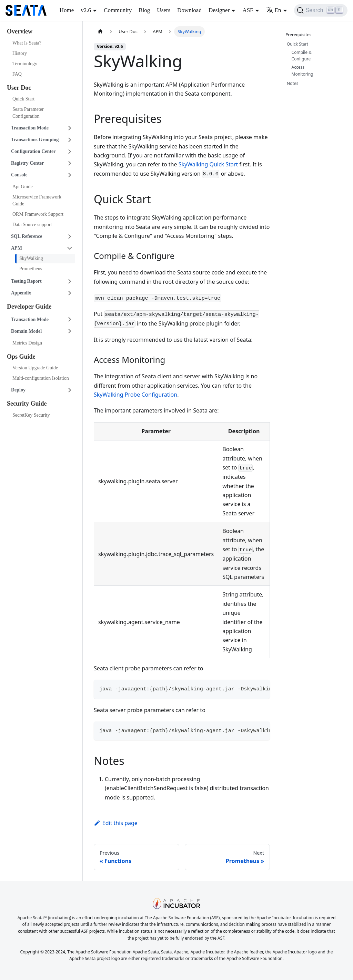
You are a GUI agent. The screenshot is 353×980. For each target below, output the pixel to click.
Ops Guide (21, 357)
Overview (20, 31)
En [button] (274, 10)
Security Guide (27, 404)
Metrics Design (27, 343)
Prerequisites (300, 35)
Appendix (21, 293)
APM (17, 248)
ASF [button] (248, 10)
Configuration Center (33, 151)
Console (19, 175)
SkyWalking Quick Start (208, 164)
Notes (293, 83)
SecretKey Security (31, 415)
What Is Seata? (27, 43)
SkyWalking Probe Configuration (135, 395)
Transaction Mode (30, 128)
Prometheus (31, 269)
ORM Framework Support (38, 214)
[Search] (321, 10)
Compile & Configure (302, 56)
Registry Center (27, 163)
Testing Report (26, 281)
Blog (144, 10)
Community (118, 10)
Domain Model (26, 331)
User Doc (19, 88)
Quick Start (23, 99)
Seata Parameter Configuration (28, 113)
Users (164, 10)
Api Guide (23, 187)
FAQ (17, 74)
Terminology (25, 64)
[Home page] (100, 32)
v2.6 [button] (86, 10)
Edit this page (116, 823)
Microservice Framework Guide (37, 200)
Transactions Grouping (35, 140)
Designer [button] (219, 10)
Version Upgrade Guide (35, 368)
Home (67, 10)
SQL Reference (27, 236)
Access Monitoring (302, 71)
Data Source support (32, 225)
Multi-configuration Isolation (41, 378)
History (20, 53)
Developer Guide (29, 307)
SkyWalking (31, 258)
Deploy (18, 390)
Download (189, 10)
